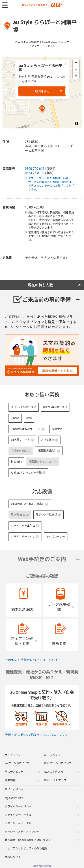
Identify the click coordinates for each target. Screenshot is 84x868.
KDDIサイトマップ (55, 780)
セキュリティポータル (18, 823)
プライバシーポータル (18, 815)
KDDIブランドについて (58, 763)
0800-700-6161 (35, 169)
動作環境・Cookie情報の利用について (28, 840)
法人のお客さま (54, 772)
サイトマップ (13, 755)
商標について (13, 857)
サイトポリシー (14, 789)
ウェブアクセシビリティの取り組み (26, 849)
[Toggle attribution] (77, 123)
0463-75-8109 (34, 173)
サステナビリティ (15, 772)
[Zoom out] (76, 69)
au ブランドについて (17, 763)
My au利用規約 (14, 798)
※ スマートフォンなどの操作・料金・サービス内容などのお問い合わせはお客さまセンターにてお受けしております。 (50, 184)
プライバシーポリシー (18, 806)
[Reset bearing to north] (76, 76)
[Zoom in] (76, 63)
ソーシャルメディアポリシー (22, 832)
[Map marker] (42, 109)
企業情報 (10, 780)
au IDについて (53, 755)
